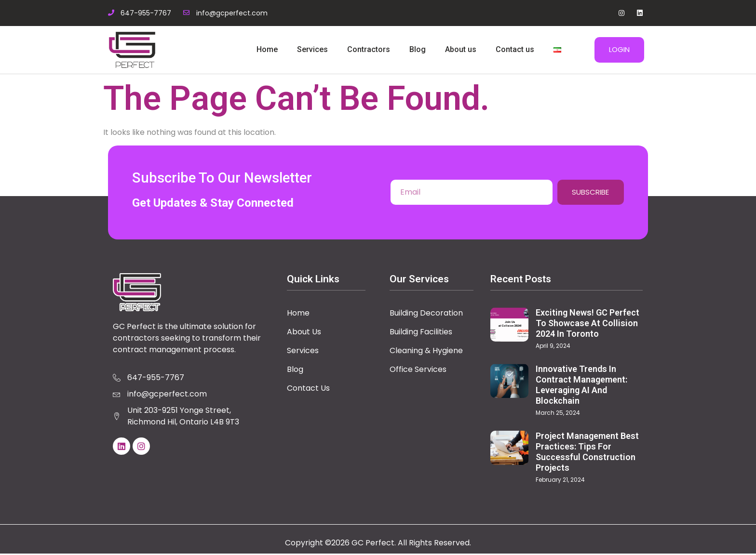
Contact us (515, 49)
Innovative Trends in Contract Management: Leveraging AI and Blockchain (581, 386)
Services (312, 49)
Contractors (369, 49)
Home (267, 49)
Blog (418, 49)
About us (461, 49)
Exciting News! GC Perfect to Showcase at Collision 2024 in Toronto (587, 325)
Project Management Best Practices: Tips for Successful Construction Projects (587, 453)
